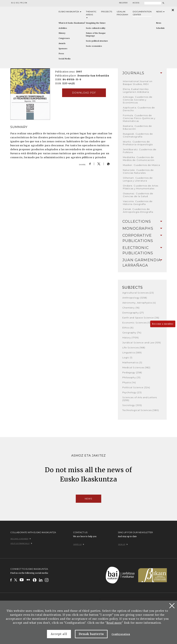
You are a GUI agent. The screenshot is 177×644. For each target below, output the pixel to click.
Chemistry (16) (131, 308)
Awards (62, 43)
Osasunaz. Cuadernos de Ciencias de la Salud (138, 195)
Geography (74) (132, 333)
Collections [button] (142, 221)
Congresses (64, 38)
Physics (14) (129, 382)
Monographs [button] (142, 228)
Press (61, 54)
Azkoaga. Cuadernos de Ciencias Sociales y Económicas (138, 100)
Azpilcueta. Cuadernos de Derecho (139, 109)
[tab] (142, 73)
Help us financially (21, 543)
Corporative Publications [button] (142, 238)
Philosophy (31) (131, 377)
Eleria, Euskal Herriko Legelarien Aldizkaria (136, 90)
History (62, 33)
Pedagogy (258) (132, 372)
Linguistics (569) (132, 352)
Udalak (122, 13)
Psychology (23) (132, 392)
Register (123, 3)
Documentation (142, 13)
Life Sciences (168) (134, 348)
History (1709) (131, 338)
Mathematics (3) (132, 362)
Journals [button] (142, 73)
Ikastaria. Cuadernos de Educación (137, 127)
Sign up (123, 544)
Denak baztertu (91, 634)
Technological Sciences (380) (141, 410)
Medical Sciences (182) (136, 367)
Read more (114, 623)
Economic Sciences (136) (138, 323)
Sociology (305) (132, 405)
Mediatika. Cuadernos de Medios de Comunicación (139, 159)
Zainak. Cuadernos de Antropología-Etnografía (138, 210)
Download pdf (84, 93)
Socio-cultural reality (96, 28)
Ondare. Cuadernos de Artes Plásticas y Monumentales (141, 187)
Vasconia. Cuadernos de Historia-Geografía (138, 203)
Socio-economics (94, 46)
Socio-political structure (97, 41)
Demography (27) (133, 313)
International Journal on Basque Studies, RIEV (138, 83)
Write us (79, 544)
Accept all (59, 634)
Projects (107, 12)
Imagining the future (96, 23)
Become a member (163, 324)
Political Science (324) (136, 387)
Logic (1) (127, 357)
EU (12, 3)
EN (26, 3)
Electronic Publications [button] (142, 250)
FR (21, 3)
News (160, 12)
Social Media (65, 59)
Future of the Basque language (96, 34)
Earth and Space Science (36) (141, 318)
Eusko (70, 12)
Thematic (91, 14)
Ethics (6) (128, 328)
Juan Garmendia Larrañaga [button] (142, 263)
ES (17, 3)
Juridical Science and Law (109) (142, 343)
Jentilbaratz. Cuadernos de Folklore (140, 151)
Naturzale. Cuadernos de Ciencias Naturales (138, 171)
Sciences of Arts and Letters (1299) (140, 399)
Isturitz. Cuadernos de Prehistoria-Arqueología (138, 143)
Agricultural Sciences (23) (138, 293)
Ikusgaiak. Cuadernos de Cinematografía (138, 135)
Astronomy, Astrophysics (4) (139, 303)
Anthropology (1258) (135, 298)
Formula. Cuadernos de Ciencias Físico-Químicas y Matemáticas (139, 118)
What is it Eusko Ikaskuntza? (72, 23)
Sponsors (63, 49)
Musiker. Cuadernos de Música (141, 165)
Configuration (121, 634)
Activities (63, 28)
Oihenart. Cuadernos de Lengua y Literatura (138, 179)
